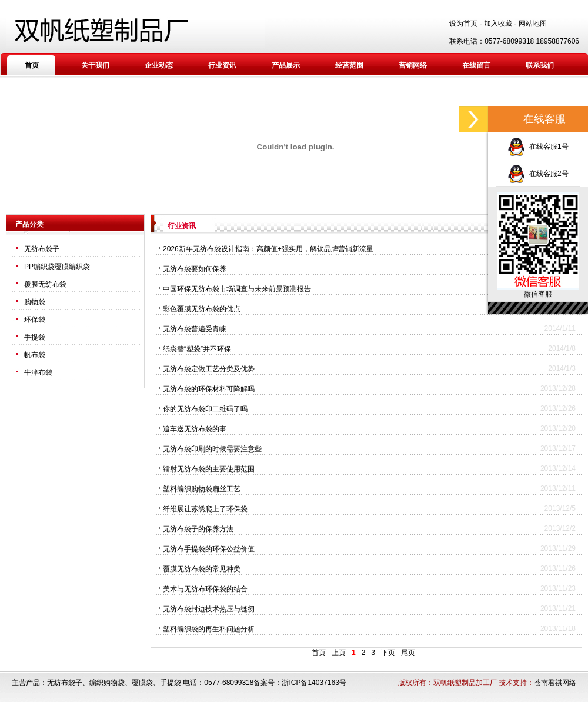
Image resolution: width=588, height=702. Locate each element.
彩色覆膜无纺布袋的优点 (202, 309)
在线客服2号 (538, 174)
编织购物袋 (107, 683)
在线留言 (476, 65)
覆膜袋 (142, 683)
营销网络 (413, 65)
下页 (388, 653)
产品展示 (286, 65)
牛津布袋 (38, 372)
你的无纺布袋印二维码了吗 (205, 409)
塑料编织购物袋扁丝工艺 (202, 489)
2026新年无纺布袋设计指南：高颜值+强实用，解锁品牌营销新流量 (268, 249)
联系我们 (540, 65)
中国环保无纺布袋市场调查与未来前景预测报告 (237, 289)
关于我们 (95, 65)
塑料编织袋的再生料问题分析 (209, 629)
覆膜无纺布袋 (45, 284)
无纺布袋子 (42, 249)
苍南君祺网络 (555, 683)
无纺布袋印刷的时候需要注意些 (212, 449)
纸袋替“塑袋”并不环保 (197, 349)
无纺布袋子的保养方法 (198, 529)
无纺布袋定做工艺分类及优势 (209, 369)
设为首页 (463, 24)
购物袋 (35, 302)
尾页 (408, 653)
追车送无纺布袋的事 (195, 429)
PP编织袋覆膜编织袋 (57, 267)
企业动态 (159, 65)
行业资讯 (222, 65)
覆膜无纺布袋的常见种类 (202, 569)
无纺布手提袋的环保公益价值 (209, 549)
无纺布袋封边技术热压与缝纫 (209, 609)
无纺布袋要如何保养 (195, 269)
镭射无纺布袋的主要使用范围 (209, 469)
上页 (339, 653)
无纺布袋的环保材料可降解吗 (209, 389)
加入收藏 (498, 24)
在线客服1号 (538, 147)
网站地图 (533, 24)
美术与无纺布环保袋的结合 (205, 589)
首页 (32, 65)
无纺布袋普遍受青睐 (195, 329)
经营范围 (349, 65)
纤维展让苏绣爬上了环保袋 (205, 509)
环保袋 (35, 320)
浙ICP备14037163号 (314, 683)
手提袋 (35, 337)
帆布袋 (35, 355)
